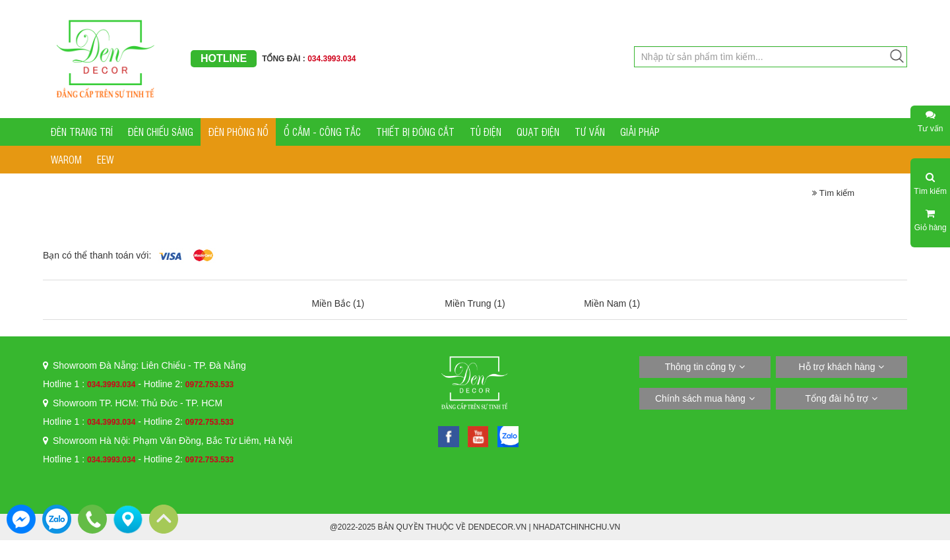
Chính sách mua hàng (700, 398)
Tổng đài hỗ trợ (837, 398)
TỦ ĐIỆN (486, 132)
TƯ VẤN (590, 132)
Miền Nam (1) (612, 303)
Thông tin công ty (700, 367)
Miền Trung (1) (475, 303)
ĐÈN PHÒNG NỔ (238, 132)
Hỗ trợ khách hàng (837, 367)
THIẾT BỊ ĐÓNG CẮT (415, 132)
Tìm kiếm (833, 193)
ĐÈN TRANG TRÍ (82, 132)
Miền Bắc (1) (338, 303)
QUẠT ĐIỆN (538, 132)
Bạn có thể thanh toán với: (97, 255)
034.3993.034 (111, 385)
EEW (105, 159)
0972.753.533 (209, 385)
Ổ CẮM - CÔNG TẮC (322, 132)
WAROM (66, 159)
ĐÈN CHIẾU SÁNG (161, 132)
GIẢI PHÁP (640, 132)
